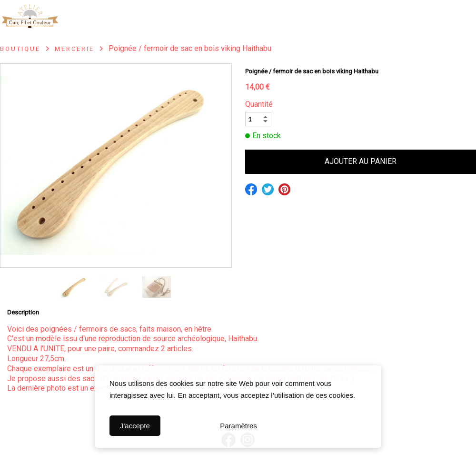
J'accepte (135, 426)
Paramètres (238, 426)
